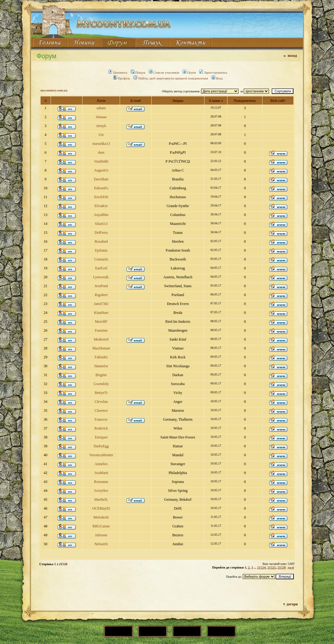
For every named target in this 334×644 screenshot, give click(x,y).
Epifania (101, 250)
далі (291, 567)
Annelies (101, 464)
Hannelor (101, 366)
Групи (189, 72)
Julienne (101, 535)
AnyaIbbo (101, 215)
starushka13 (101, 144)
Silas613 (101, 224)
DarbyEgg (101, 446)
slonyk (101, 126)
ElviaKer (101, 206)
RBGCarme (101, 526)
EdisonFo (101, 188)
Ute (101, 135)
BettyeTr (101, 393)
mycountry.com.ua (54, 90)
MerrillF (101, 322)
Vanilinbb (101, 161)
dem (101, 152)
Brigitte (101, 375)
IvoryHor (101, 491)
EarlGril (101, 268)
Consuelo (101, 259)
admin (101, 108)
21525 (272, 567)
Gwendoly (101, 384)
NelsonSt (101, 544)
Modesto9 (101, 339)
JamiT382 (101, 304)
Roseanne (101, 482)
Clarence (101, 411)
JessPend (101, 286)
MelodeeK (101, 517)
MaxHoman (101, 348)
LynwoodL (101, 277)
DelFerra (101, 233)
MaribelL (101, 499)
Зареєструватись (213, 72)
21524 (262, 567)
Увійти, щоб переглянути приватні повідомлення (171, 78)
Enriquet (101, 437)
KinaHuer (101, 313)
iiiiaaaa (101, 117)
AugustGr (101, 170)
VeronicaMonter (101, 455)
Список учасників (164, 72)
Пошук (138, 72)
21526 (282, 567)
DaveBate (101, 179)
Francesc (101, 419)
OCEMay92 (101, 508)
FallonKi (101, 357)
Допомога (118, 72)
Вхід (217, 78)
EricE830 (101, 197)
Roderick (101, 428)
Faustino (101, 330)
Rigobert (101, 295)
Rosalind (101, 241)
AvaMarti (101, 473)
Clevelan (101, 402)
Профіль (122, 78)
